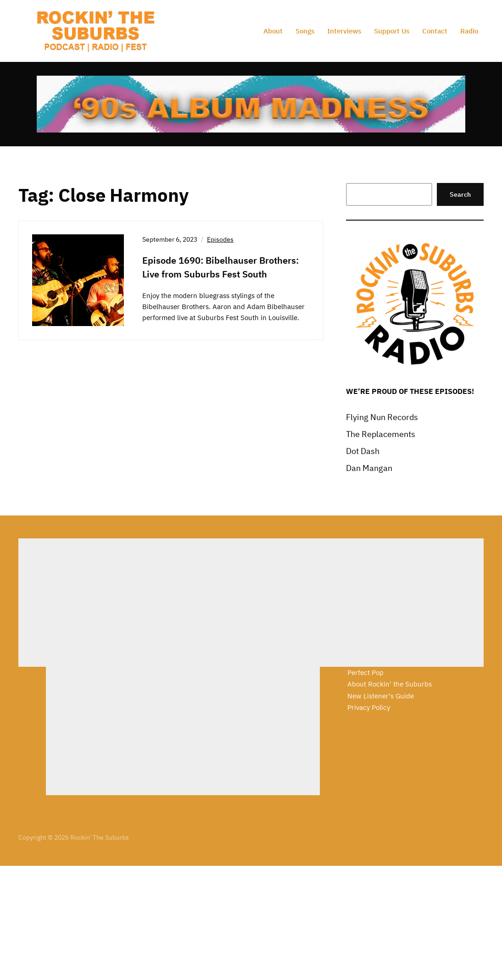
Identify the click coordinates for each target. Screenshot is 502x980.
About (273, 31)
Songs (305, 31)
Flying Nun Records (382, 417)
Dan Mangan (369, 468)
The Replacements (381, 434)
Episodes (220, 239)
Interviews (344, 31)
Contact (435, 31)
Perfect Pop (365, 673)
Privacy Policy (369, 707)
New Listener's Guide (381, 696)
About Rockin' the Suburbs (390, 684)
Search (460, 194)
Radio (469, 31)
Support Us (392, 31)
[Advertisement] (155, 603)
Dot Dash (363, 451)
